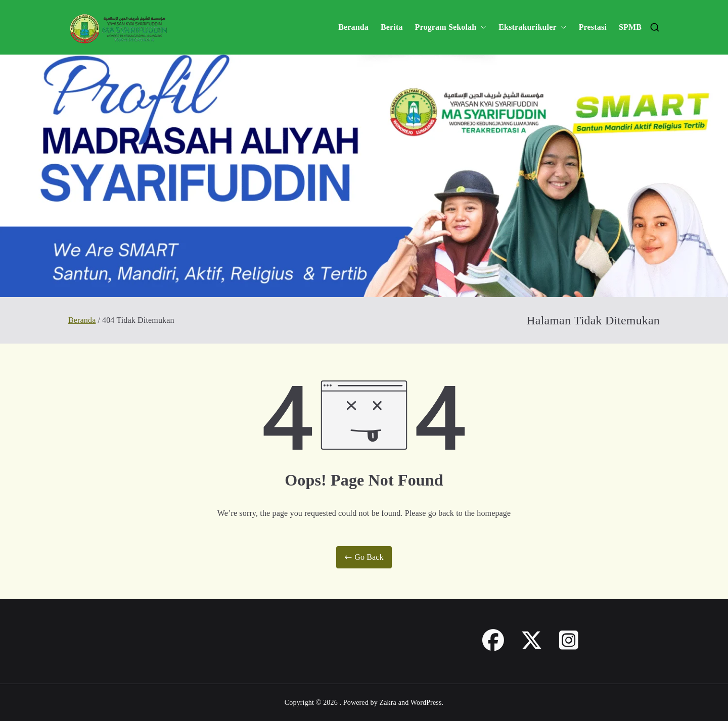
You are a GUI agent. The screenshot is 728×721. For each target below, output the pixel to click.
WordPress (426, 703)
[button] (481, 28)
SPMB (630, 27)
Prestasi (593, 27)
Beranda (353, 27)
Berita (392, 27)
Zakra (388, 703)
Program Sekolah (451, 28)
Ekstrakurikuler (532, 28)
